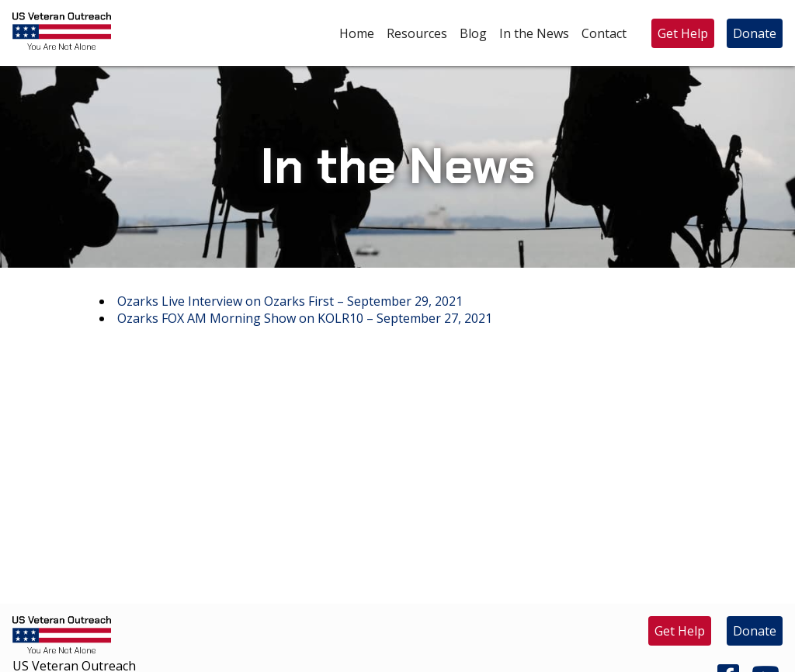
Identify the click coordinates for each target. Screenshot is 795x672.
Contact (604, 33)
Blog (473, 33)
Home (357, 33)
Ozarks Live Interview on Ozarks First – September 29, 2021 (290, 301)
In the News (534, 33)
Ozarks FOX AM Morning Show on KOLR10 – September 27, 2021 (305, 318)
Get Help (683, 33)
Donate (755, 33)
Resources (417, 33)
